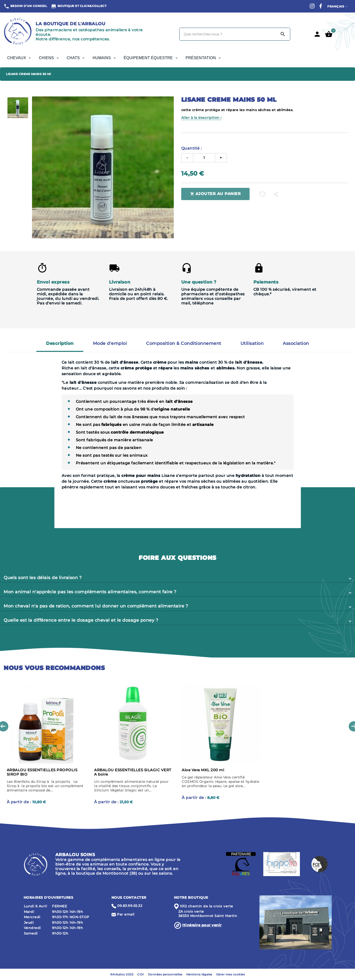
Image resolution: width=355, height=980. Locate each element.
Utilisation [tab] (252, 343)
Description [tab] (60, 343)
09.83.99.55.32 (130, 906)
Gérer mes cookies (231, 974)
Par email (126, 914)
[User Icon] (317, 34)
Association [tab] (296, 343)
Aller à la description (202, 118)
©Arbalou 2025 (122, 974)
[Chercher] (228, 34)
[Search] (283, 34)
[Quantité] (204, 158)
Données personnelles (165, 974)
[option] (18, 108)
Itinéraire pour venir (202, 925)
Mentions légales (199, 974)
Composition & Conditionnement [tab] (184, 343)
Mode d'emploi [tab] (110, 343)
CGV (141, 974)
